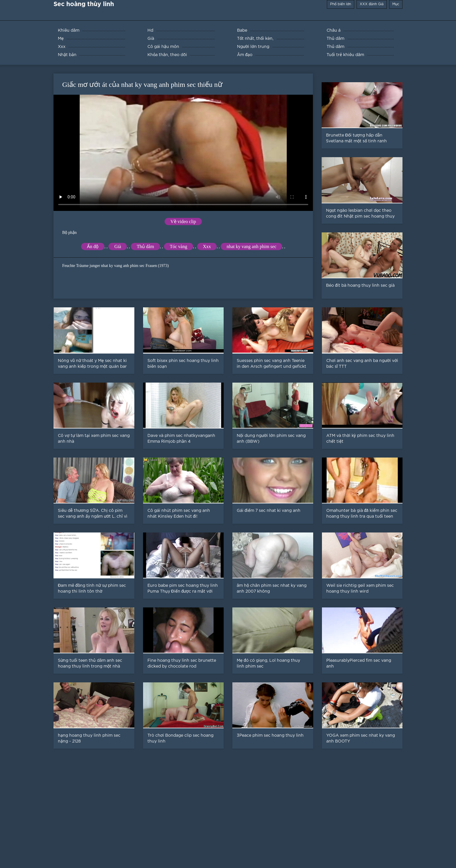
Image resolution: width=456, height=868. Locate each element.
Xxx (207, 246)
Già (118, 246)
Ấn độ (93, 246)
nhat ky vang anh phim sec (251, 246)
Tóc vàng (179, 246)
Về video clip (183, 222)
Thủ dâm (145, 246)
